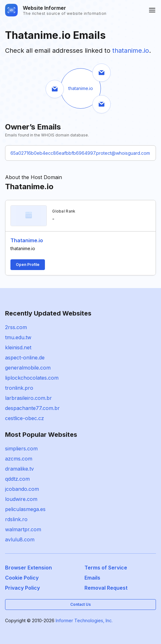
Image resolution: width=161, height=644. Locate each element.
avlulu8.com (20, 539)
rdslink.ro (16, 519)
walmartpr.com (23, 529)
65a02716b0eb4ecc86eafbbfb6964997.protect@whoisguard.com (80, 153)
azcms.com (19, 459)
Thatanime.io (27, 240)
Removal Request (106, 588)
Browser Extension (28, 568)
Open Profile (28, 265)
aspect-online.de (25, 358)
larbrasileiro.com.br (28, 398)
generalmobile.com (28, 368)
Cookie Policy (22, 578)
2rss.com (16, 327)
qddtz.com (17, 479)
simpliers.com (21, 448)
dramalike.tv (19, 469)
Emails (92, 578)
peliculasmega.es (25, 509)
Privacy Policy (22, 588)
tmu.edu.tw (18, 337)
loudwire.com (21, 499)
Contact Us (80, 604)
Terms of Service (106, 568)
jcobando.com (22, 489)
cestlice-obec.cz (25, 418)
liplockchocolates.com (32, 378)
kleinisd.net (18, 347)
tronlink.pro (19, 388)
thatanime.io (131, 51)
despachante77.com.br (32, 408)
